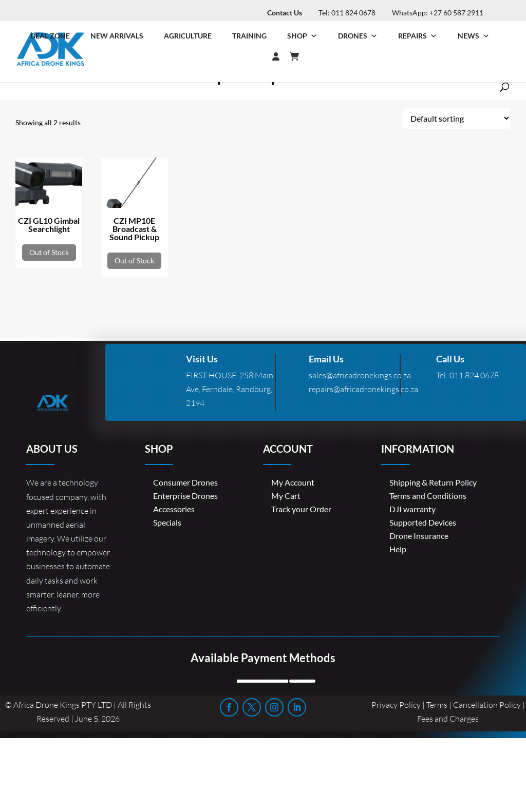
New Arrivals (117, 36)
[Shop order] (457, 118)
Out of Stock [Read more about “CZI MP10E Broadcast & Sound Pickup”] (134, 260)
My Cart (286, 496)
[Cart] (299, 56)
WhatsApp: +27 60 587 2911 (438, 13)
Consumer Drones (185, 482)
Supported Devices (423, 522)
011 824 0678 (474, 375)
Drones (358, 36)
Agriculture (188, 36)
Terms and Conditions (428, 496)
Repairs (418, 36)
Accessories (174, 509)
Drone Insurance (419, 536)
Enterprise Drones (185, 496)
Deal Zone (50, 36)
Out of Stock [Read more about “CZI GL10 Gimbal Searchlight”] (49, 252)
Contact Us (285, 13)
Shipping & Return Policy (433, 482)
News (474, 36)
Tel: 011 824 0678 (347, 13)
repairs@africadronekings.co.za (363, 389)
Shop (302, 36)
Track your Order (301, 509)
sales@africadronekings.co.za (360, 375)
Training (249, 36)
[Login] (255, 56)
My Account (293, 482)
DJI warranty (412, 509)
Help (398, 549)
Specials (167, 522)
